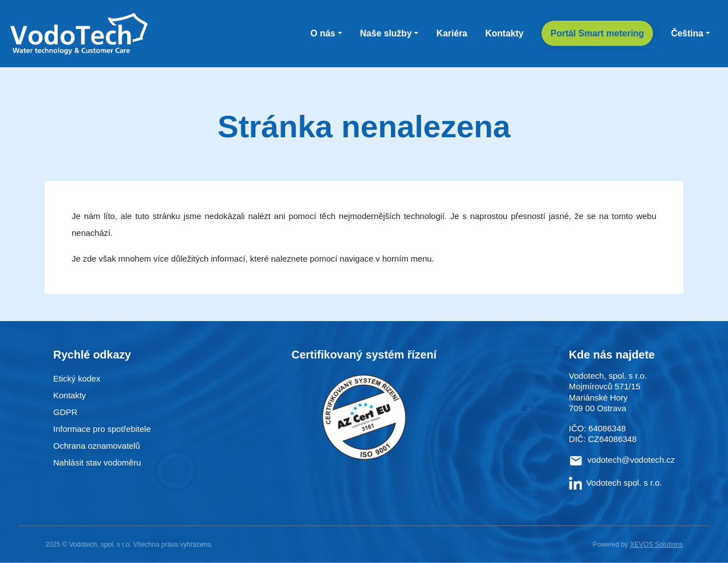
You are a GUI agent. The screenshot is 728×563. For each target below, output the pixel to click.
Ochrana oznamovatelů (97, 446)
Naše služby (386, 33)
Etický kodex (77, 378)
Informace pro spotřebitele (102, 429)
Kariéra (452, 33)
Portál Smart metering (597, 33)
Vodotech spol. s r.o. (615, 483)
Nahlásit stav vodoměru (97, 462)
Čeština (687, 33)
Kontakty (505, 33)
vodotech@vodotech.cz (631, 460)
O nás (323, 33)
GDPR (65, 412)
